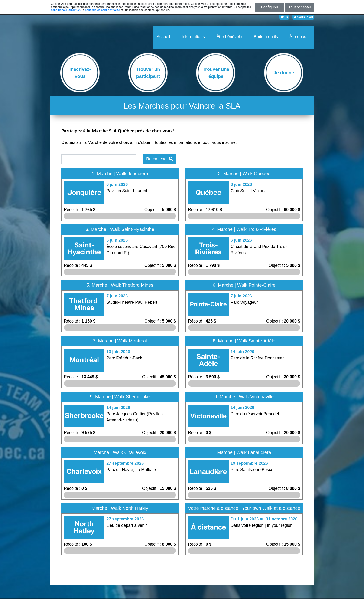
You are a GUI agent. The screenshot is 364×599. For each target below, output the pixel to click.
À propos (298, 37)
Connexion (303, 17)
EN (284, 17)
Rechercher (160, 159)
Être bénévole (229, 37)
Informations (193, 37)
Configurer (270, 7)
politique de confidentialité (102, 10)
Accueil (163, 37)
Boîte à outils (266, 37)
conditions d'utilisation (66, 10)
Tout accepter (300, 7)
